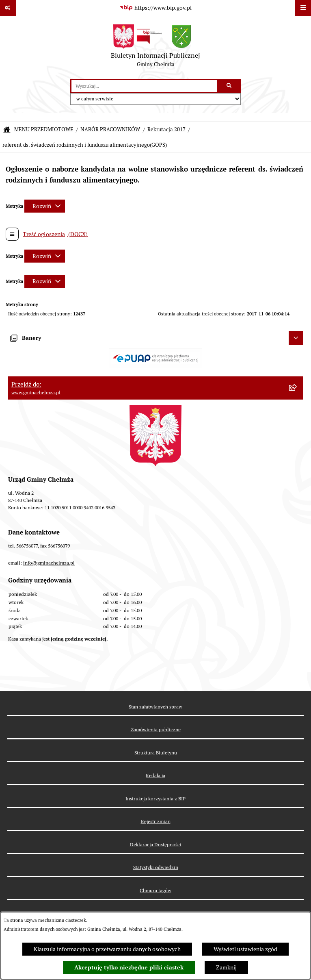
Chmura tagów (155, 890)
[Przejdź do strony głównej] (155, 48)
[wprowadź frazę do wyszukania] (144, 86)
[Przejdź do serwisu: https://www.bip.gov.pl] (155, 8)
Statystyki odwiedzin (156, 867)
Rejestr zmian (156, 821)
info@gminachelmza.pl (49, 563)
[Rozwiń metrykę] (45, 206)
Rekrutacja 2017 (166, 129)
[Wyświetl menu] (303, 8)
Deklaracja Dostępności (156, 844)
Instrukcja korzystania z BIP (155, 799)
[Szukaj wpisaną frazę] (230, 86)
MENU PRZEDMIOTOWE (44, 129)
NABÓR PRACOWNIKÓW (110, 129)
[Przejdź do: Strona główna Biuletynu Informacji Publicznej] (7, 130)
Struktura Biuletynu (156, 753)
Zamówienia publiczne (156, 729)
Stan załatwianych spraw (155, 707)
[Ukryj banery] (296, 338)
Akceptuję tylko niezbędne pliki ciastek (129, 967)
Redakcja (155, 775)
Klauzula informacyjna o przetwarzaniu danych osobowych (107, 949)
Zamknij (226, 967)
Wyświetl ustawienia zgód (245, 949)
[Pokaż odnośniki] (8, 8)
